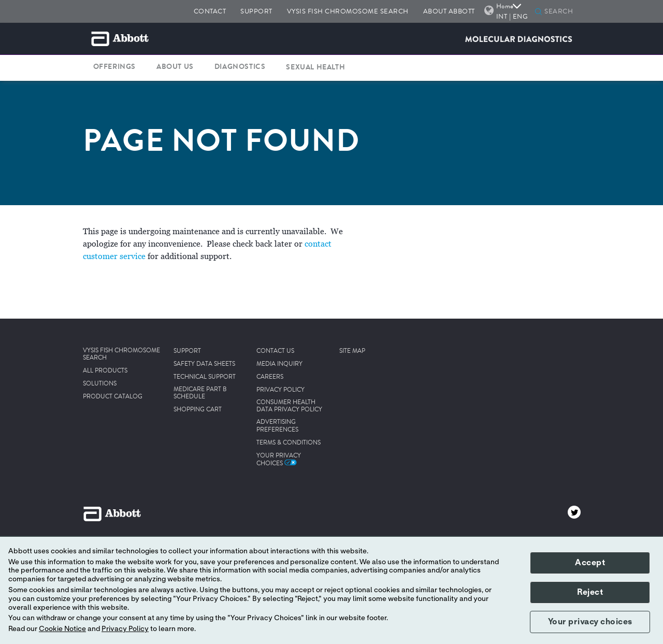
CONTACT (210, 11)
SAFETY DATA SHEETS (204, 364)
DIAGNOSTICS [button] (240, 67)
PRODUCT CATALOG (113, 397)
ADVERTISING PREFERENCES (277, 426)
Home (509, 6)
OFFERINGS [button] (114, 67)
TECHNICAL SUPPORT (205, 377)
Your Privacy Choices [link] (279, 460)
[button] (538, 12)
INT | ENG (512, 16)
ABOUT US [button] (175, 67)
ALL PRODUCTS (105, 371)
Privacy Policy (125, 629)
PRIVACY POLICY (280, 390)
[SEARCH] (561, 12)
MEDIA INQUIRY (279, 364)
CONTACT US (275, 351)
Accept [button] (590, 563)
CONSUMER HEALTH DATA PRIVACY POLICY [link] (289, 406)
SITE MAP (352, 351)
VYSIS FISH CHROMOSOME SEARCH (348, 11)
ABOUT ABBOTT (449, 11)
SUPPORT (256, 11)
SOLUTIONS (100, 384)
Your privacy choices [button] (590, 622)
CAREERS (270, 377)
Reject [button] (590, 592)
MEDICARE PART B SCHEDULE (200, 393)
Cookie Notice (62, 629)
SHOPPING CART (198, 410)
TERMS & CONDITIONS (289, 443)
